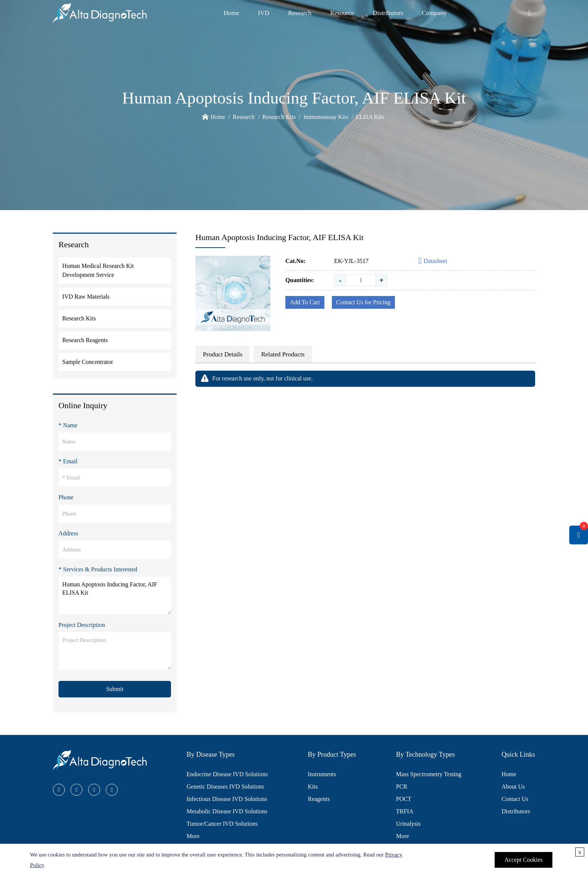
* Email (68, 461)
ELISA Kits (370, 117)
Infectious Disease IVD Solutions (227, 799)
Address (68, 533)
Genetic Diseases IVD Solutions (226, 787)
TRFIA (405, 811)
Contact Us (515, 799)
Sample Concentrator (88, 362)
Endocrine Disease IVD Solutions (227, 774)
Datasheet (433, 261)
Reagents (319, 799)
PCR (402, 787)
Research (300, 13)
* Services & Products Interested (98, 569)
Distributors (388, 13)
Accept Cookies (523, 860)
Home (231, 13)
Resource (342, 13)
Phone (66, 497)
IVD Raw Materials (86, 297)
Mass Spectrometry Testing (429, 774)
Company (434, 13)
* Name (68, 425)
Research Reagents (85, 340)
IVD (264, 13)
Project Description (82, 625)
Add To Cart (305, 302)
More (193, 836)
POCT (404, 799)
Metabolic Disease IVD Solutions (227, 811)
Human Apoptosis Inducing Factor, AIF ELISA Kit (115, 595)
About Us (513, 787)
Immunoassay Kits (326, 117)
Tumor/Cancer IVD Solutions (222, 824)
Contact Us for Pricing (363, 302)
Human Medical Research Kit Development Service (98, 270)
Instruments (322, 774)
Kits (313, 787)
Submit (115, 689)
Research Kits (279, 117)
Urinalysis (408, 824)
